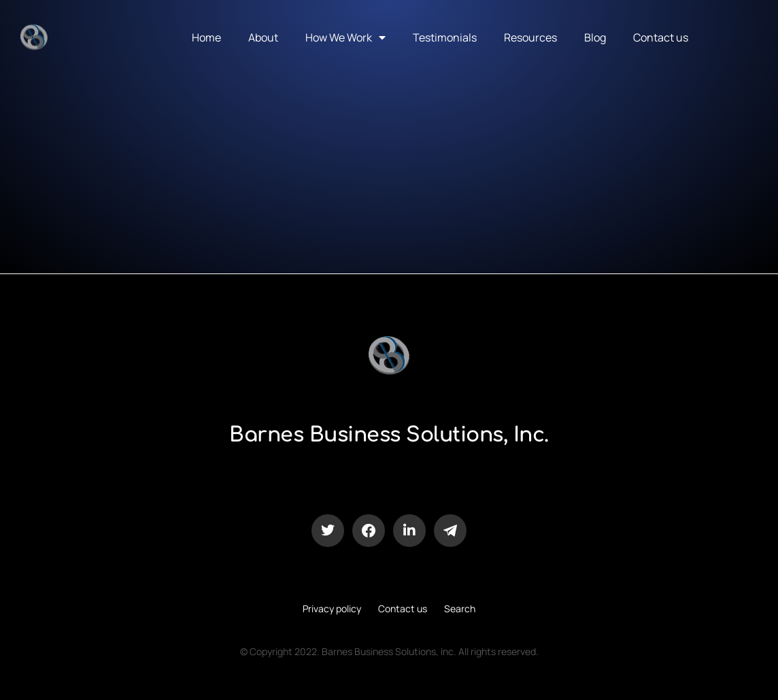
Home (206, 37)
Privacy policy (332, 609)
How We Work (345, 37)
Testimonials (445, 37)
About (263, 37)
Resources (530, 37)
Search (460, 609)
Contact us (661, 37)
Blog (595, 37)
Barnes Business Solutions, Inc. (389, 435)
